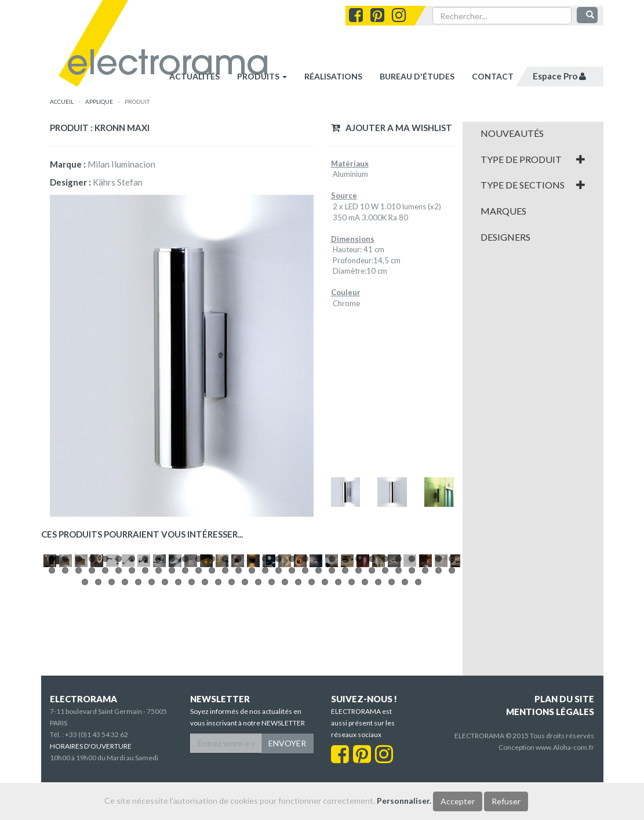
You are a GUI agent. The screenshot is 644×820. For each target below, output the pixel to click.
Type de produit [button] (533, 159)
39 (145, 679)
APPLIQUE (99, 101)
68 (152, 691)
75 (245, 691)
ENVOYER (287, 781)
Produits (262, 76)
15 (239, 668)
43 (199, 679)
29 (425, 668)
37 (119, 679)
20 (305, 668)
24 (359, 668)
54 (345, 679)
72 (205, 691)
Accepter (458, 801)
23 (345, 668)
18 (279, 668)
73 (218, 691)
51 (305, 679)
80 (312, 691)
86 (392, 691)
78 (285, 691)
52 (319, 679)
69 (165, 691)
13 (212, 668)
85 (378, 691)
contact (493, 76)
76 (258, 691)
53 (332, 679)
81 (325, 691)
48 (265, 679)
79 (298, 691)
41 (172, 679)
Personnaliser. (404, 801)
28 (412, 668)
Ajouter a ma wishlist (392, 128)
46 (239, 679)
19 (292, 668)
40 (159, 679)
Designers (505, 237)
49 (279, 679)
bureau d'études (417, 76)
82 (338, 691)
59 (412, 679)
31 (452, 668)
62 (452, 679)
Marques (503, 211)
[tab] (533, 133)
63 (85, 691)
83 (352, 691)
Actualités (194, 76)
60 (425, 679)
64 (98, 691)
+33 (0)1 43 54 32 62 (97, 772)
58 (399, 679)
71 (192, 691)
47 (252, 679)
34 (79, 679)
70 (178, 691)
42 (185, 679)
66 (125, 691)
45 (225, 679)
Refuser (506, 801)
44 (212, 679)
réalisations (333, 76)
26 (385, 668)
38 (132, 679)
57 (385, 679)
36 (105, 679)
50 (292, 679)
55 (359, 679)
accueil (62, 101)
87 (405, 691)
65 (112, 691)
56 (372, 679)
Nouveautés (512, 133)
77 (272, 691)
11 (185, 668)
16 (252, 668)
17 (265, 668)
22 (332, 668)
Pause (55, 667)
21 (319, 668)
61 (439, 679)
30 (439, 668)
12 (199, 668)
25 (372, 668)
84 (365, 691)
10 (172, 668)
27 (399, 668)
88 (418, 691)
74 (232, 691)
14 (225, 668)
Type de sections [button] (533, 185)
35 (92, 679)
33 (65, 679)
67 (138, 691)
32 (52, 679)
